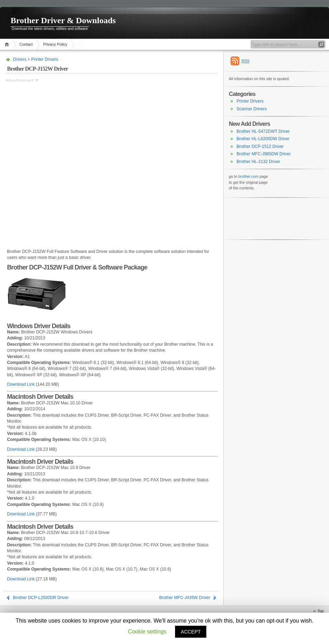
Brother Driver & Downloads (63, 20)
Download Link (21, 384)
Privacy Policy (55, 44)
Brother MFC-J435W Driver (185, 598)
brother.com (248, 176)
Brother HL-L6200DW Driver (263, 139)
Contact (26, 44)
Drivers (20, 59)
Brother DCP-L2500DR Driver (41, 598)
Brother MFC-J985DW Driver (264, 154)
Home (8, 44)
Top (321, 611)
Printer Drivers (45, 59)
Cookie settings (147, 632)
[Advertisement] (79, 162)
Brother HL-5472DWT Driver (263, 131)
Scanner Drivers (252, 109)
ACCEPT (191, 632)
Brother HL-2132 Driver (258, 162)
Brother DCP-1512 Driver (260, 147)
